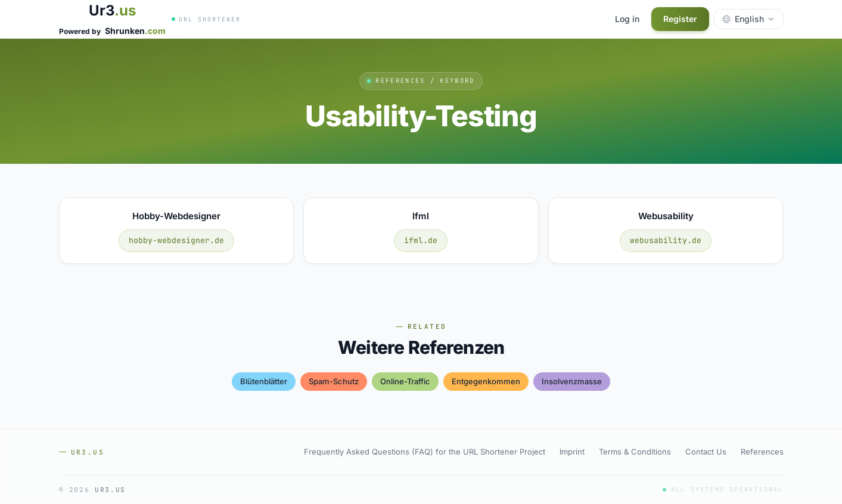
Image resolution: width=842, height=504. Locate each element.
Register (680, 19)
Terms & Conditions (635, 452)
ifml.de (421, 240)
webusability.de (666, 240)
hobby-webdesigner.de (176, 240)
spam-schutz (334, 381)
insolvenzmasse (572, 381)
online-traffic (405, 381)
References (762, 452)
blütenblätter (264, 381)
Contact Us (706, 452)
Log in (627, 19)
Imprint (572, 452)
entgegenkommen (486, 381)
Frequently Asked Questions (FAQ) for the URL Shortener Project (425, 452)
